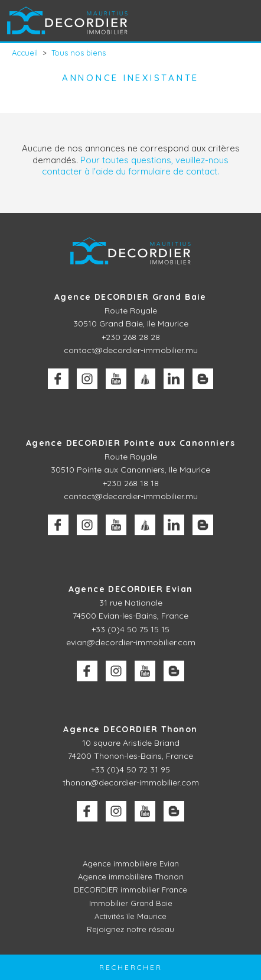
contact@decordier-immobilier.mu (131, 350)
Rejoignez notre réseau (130, 929)
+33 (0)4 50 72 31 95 (130, 769)
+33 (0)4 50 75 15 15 (130, 629)
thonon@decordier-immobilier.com (131, 782)
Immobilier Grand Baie (131, 903)
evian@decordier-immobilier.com (131, 642)
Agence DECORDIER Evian (131, 589)
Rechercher (131, 967)
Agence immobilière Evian (131, 863)
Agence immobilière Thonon (131, 876)
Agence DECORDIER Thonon (130, 729)
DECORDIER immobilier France (130, 890)
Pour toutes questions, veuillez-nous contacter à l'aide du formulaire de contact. (135, 166)
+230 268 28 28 (131, 337)
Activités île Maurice (130, 916)
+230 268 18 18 (131, 483)
